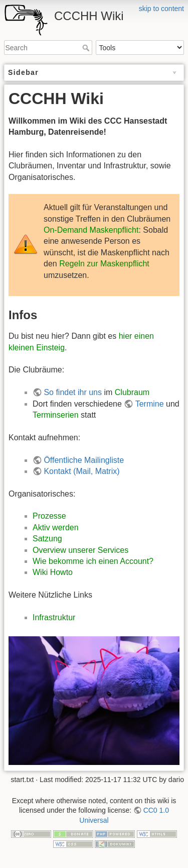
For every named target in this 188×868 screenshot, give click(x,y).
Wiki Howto (53, 572)
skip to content (161, 9)
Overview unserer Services (80, 550)
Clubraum (132, 392)
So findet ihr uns (73, 392)
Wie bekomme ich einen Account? (93, 561)
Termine (150, 404)
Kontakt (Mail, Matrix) (81, 471)
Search (87, 48)
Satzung (47, 539)
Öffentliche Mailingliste (84, 460)
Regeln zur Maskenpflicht (104, 264)
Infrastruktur (54, 617)
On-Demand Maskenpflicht (91, 230)
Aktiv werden (56, 527)
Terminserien (56, 415)
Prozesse (49, 516)
